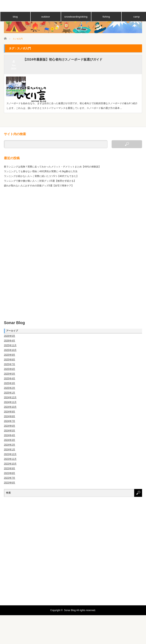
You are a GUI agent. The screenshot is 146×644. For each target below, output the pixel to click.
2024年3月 (10, 440)
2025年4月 (10, 379)
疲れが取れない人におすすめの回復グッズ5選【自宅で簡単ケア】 (39, 186)
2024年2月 (10, 445)
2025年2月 (10, 388)
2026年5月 (10, 336)
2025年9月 (10, 355)
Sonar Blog (14, 323)
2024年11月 (10, 402)
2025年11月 (10, 345)
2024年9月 (10, 412)
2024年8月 (10, 416)
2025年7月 (10, 364)
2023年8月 (10, 473)
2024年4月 (10, 435)
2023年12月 (10, 454)
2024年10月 (10, 407)
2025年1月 (10, 393)
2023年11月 (10, 459)
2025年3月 (10, 383)
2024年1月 (10, 450)
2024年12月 (10, 397)
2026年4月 (10, 341)
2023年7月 (10, 478)
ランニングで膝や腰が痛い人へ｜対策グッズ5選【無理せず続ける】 (40, 181)
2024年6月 (10, 426)
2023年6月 (10, 483)
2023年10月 (10, 464)
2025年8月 (10, 360)
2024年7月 (10, 421)
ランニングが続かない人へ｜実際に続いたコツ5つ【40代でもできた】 (41, 176)
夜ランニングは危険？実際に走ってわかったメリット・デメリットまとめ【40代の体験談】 (52, 167)
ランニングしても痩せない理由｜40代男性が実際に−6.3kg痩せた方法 (41, 171)
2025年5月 (10, 374)
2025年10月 (10, 350)
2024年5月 (10, 431)
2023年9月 (10, 468)
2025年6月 (10, 369)
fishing (106, 17)
